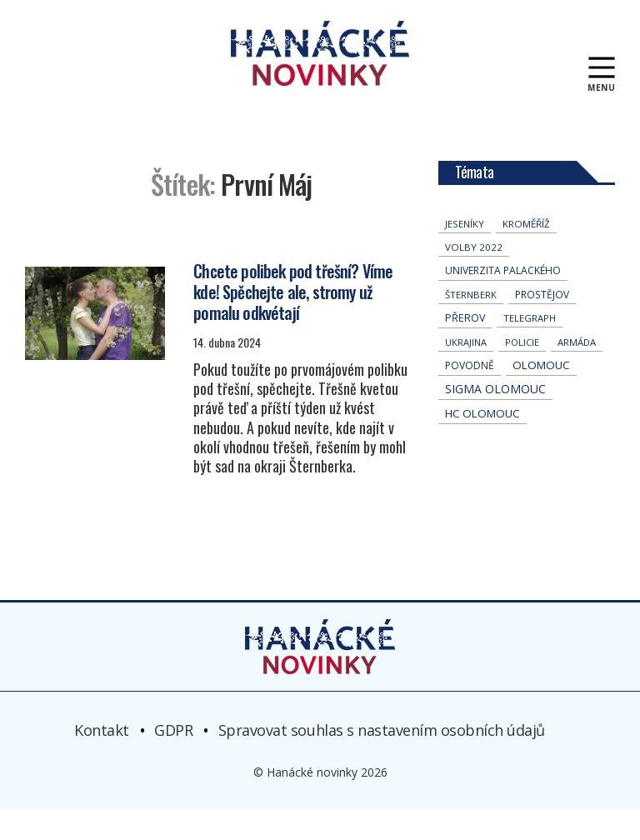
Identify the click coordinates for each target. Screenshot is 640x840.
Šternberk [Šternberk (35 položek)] (471, 325)
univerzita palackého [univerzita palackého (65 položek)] (503, 301)
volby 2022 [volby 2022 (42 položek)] (474, 278)
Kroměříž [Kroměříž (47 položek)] (526, 255)
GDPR (173, 760)
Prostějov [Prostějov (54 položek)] (542, 325)
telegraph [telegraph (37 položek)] (530, 349)
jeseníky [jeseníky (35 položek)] (465, 255)
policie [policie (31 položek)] (522, 373)
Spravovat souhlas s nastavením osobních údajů (382, 760)
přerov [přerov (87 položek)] (465, 349)
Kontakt (102, 760)
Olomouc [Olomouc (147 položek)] (541, 396)
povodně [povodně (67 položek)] (470, 396)
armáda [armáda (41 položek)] (577, 373)
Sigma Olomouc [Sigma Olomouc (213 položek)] (495, 420)
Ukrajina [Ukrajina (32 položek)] (466, 373)
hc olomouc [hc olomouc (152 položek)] (482, 444)
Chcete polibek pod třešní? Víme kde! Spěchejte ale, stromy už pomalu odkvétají (293, 322)
